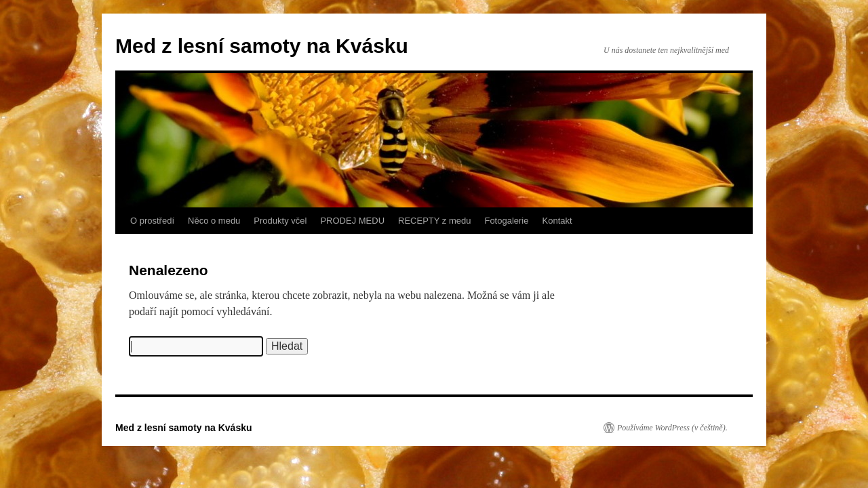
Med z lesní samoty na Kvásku (262, 46)
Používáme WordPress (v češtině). (672, 428)
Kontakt (557, 221)
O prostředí (152, 221)
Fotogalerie (506, 221)
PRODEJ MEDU (352, 221)
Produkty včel (280, 221)
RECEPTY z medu (434, 221)
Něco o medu (214, 221)
